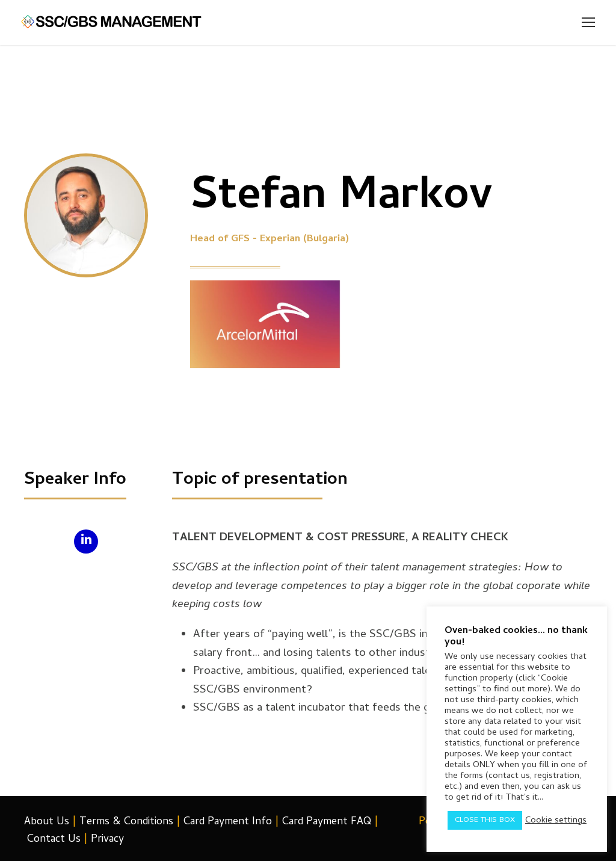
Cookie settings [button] (556, 821)
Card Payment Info (228, 822)
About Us (47, 822)
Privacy (107, 840)
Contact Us (54, 840)
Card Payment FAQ (327, 822)
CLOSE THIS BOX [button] (485, 820)
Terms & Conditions (126, 822)
